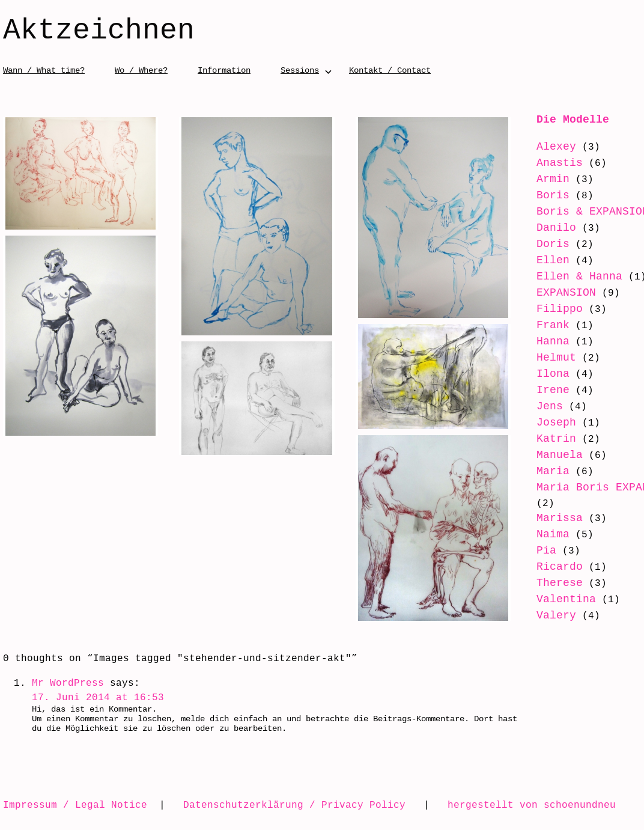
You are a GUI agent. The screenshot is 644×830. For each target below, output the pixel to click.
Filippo (560, 309)
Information (224, 70)
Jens (550, 406)
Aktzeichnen (99, 31)
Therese (560, 583)
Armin (553, 179)
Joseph (556, 423)
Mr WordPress (68, 683)
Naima (553, 534)
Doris (553, 244)
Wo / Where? (141, 70)
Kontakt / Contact (390, 70)
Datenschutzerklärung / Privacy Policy (294, 805)
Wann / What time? (44, 70)
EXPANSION (566, 293)
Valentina (566, 599)
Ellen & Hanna (579, 276)
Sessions (300, 70)
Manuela (560, 455)
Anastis (560, 163)
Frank (553, 325)
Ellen (553, 260)
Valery (556, 615)
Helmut (556, 358)
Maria (553, 471)
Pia (546, 551)
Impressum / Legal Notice (75, 805)
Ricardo (560, 567)
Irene (553, 390)
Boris (553, 195)
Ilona (553, 374)
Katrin (556, 439)
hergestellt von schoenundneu (532, 805)
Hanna (553, 341)
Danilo (556, 228)
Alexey (556, 147)
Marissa (560, 518)
